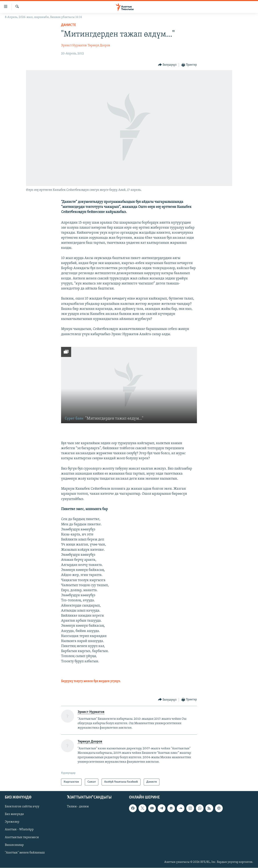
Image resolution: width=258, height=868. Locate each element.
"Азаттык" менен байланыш (25, 853)
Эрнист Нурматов (74, 46)
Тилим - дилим (78, 807)
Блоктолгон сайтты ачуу (22, 807)
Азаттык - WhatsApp (19, 830)
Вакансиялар (14, 845)
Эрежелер (12, 822)
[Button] (167, 65)
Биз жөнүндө (14, 814)
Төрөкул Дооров (99, 46)
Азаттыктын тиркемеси (22, 837)
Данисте (69, 25)
